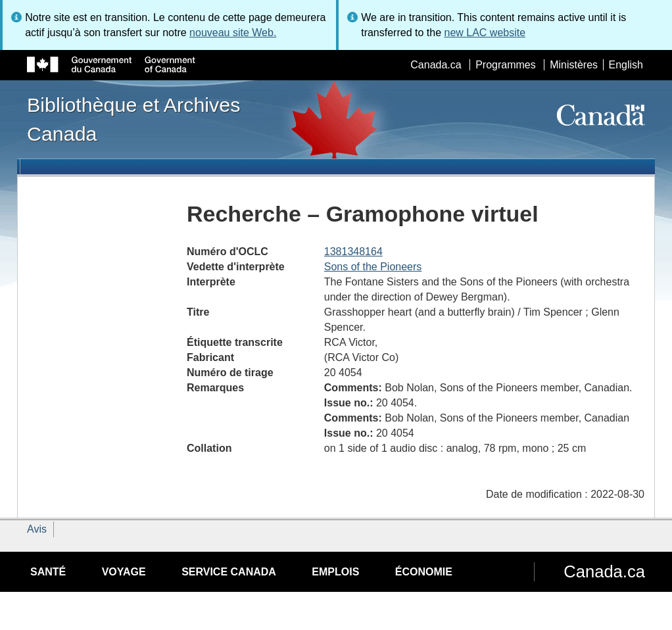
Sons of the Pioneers (373, 267)
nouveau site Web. (233, 33)
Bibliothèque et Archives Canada (133, 119)
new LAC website (485, 33)
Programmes (506, 65)
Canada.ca (436, 65)
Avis (37, 529)
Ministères (574, 65)
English (626, 65)
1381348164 (353, 252)
